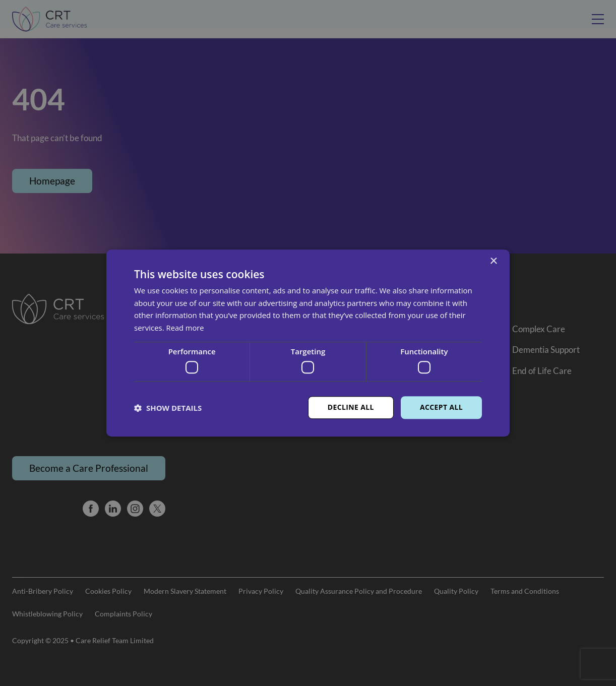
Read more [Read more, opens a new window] (186, 328)
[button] (168, 408)
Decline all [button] (350, 408)
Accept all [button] (441, 408)
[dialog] (308, 343)
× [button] (493, 261)
